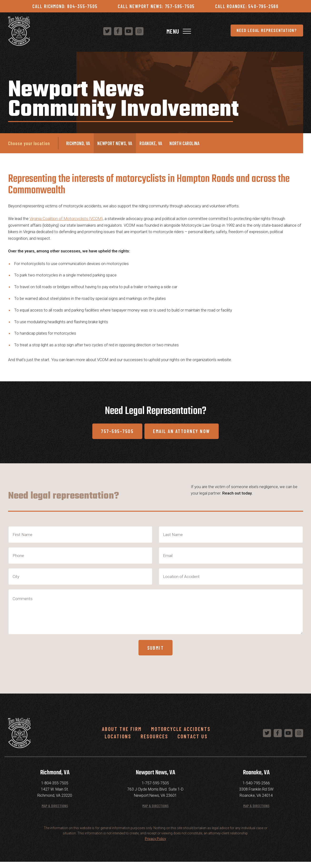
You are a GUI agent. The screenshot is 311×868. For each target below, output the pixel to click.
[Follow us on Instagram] (257, 32)
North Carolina (185, 144)
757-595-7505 (114, 434)
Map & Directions (55, 812)
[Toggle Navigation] (299, 32)
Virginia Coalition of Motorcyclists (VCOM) (66, 220)
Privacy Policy (155, 845)
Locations (118, 742)
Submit (155, 653)
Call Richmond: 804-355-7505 (65, 6)
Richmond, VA (78, 144)
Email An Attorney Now (185, 434)
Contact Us (193, 742)
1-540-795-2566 (256, 789)
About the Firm (122, 735)
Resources (154, 742)
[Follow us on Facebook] (236, 32)
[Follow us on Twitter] (225, 32)
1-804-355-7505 (55, 789)
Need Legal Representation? (143, 32)
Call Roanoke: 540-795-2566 (247, 6)
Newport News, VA (115, 144)
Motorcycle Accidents (181, 735)
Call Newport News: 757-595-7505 (156, 6)
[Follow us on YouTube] (247, 32)
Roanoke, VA (151, 144)
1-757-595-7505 (155, 789)
